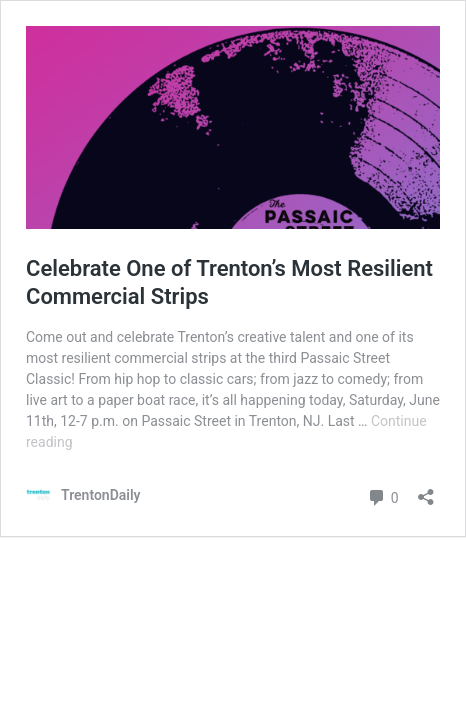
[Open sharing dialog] (426, 490)
